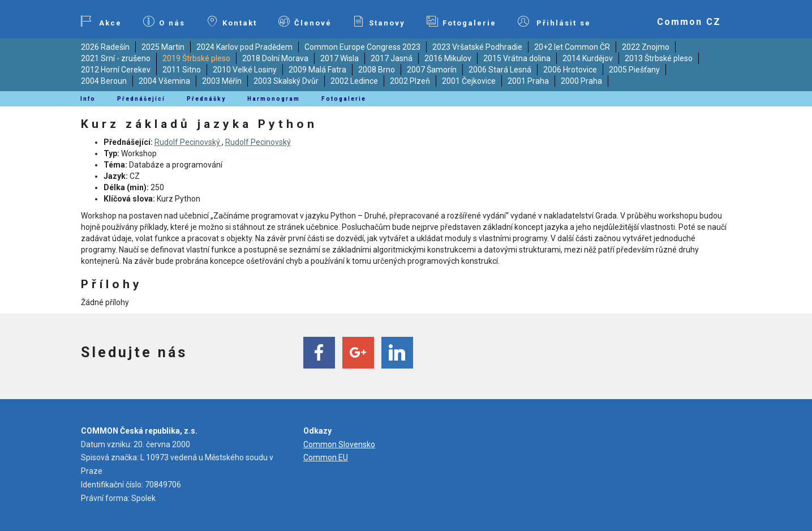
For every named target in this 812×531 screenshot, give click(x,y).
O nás (164, 22)
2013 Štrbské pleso (659, 58)
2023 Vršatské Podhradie (477, 47)
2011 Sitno (182, 70)
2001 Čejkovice (469, 81)
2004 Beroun (104, 81)
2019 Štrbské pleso (196, 58)
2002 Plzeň (410, 81)
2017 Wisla (340, 58)
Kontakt (232, 22)
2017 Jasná (392, 58)
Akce (101, 22)
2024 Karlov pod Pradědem (244, 47)
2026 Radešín (105, 47)
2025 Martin (163, 47)
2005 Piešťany (634, 70)
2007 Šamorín (432, 70)
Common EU (326, 457)
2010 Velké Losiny (245, 70)
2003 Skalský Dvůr (286, 81)
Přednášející (141, 99)
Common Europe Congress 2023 (362, 47)
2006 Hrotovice (570, 70)
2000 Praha (581, 81)
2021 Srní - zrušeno (116, 58)
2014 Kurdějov (588, 58)
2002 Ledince (354, 81)
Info (88, 99)
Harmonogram (274, 99)
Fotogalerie (461, 22)
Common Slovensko (339, 444)
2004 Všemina (164, 81)
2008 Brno (377, 70)
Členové (305, 22)
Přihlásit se (555, 22)
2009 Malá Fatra (317, 70)
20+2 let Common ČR (572, 47)
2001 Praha (528, 81)
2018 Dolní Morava (275, 58)
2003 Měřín (222, 81)
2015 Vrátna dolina (517, 58)
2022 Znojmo (646, 47)
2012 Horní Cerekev (116, 70)
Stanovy (379, 22)
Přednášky (206, 99)
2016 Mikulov (448, 58)
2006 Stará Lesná (500, 70)
